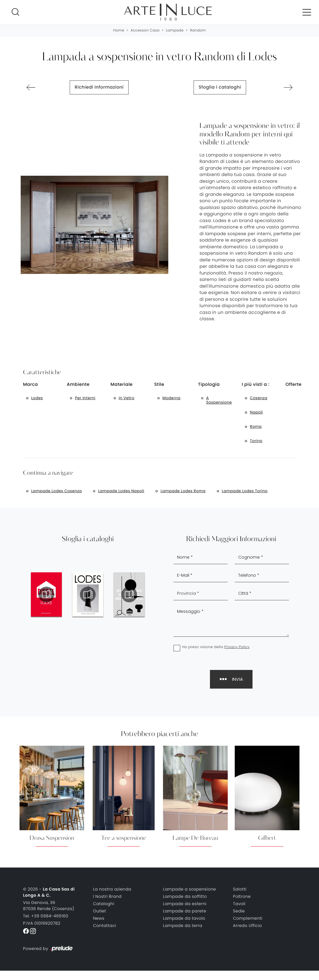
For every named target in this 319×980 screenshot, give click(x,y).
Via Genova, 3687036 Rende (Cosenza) (49, 906)
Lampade (175, 30)
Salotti (240, 889)
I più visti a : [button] (256, 385)
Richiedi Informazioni (99, 87)
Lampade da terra (183, 926)
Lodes (37, 398)
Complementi (248, 918)
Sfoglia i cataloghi (220, 87)
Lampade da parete (185, 911)
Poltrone (242, 896)
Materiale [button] (122, 385)
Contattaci (105, 926)
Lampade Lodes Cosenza (56, 491)
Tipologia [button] (209, 385)
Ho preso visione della (216, 647)
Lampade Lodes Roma (183, 491)
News (99, 918)
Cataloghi (104, 904)
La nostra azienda (112, 889)
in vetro (127, 398)
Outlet (100, 911)
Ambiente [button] (78, 385)
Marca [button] (30, 385)
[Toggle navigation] (307, 12)
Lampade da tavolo (184, 918)
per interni (85, 398)
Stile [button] (159, 385)
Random (198, 30)
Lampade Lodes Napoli (121, 491)
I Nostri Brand (107, 896)
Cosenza (259, 398)
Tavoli (239, 904)
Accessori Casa (145, 30)
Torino (256, 441)
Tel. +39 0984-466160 (46, 916)
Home (119, 30)
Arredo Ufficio (248, 926)
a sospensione (219, 400)
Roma (256, 426)
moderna (171, 398)
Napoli (256, 412)
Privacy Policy (237, 647)
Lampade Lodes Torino (245, 491)
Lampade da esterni (185, 904)
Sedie (239, 911)
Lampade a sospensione (190, 889)
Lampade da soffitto (185, 896)
